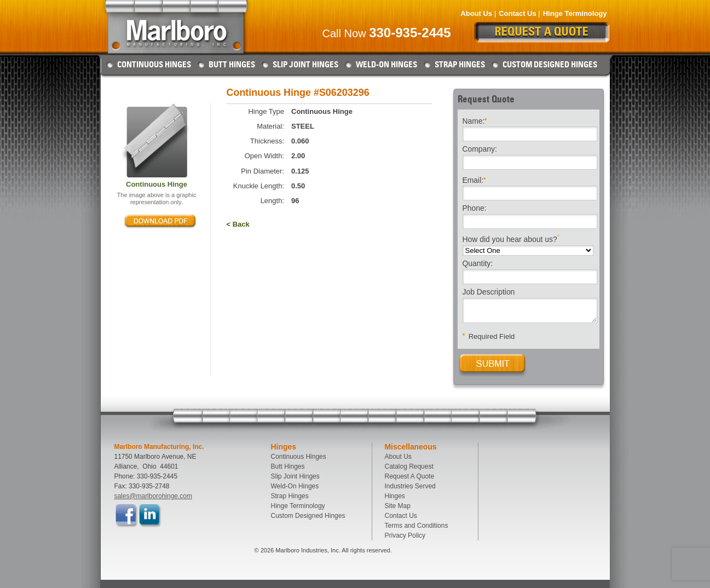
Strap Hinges (460, 65)
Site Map (398, 506)
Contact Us (518, 13)
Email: (474, 179)
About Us (476, 13)
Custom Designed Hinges (550, 65)
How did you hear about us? (511, 238)
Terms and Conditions (417, 526)
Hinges (395, 496)
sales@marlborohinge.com (153, 496)
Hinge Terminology (575, 13)
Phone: (475, 209)
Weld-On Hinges (386, 65)
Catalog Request (409, 466)
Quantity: (478, 264)
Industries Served (410, 486)
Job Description (489, 292)
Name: (475, 120)
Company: (480, 149)
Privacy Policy (405, 535)
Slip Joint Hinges (305, 65)
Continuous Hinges (154, 65)
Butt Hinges (232, 65)
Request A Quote (410, 476)
